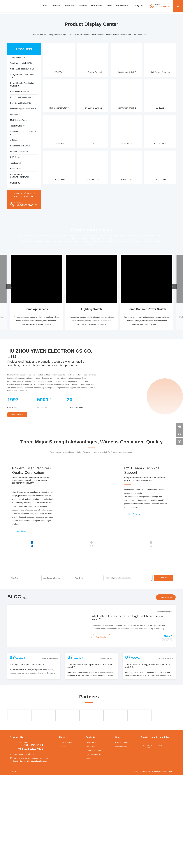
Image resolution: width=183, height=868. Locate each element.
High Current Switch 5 (126, 72)
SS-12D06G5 (126, 144)
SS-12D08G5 (160, 144)
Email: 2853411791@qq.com (24, 754)
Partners (62, 747)
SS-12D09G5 (59, 179)
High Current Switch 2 (93, 108)
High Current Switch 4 (160, 72)
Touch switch (91, 747)
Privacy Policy (167, 771)
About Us (64, 737)
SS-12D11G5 (126, 179)
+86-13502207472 (31, 749)
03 (151, 546)
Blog (25, 598)
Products (90, 737)
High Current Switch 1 (126, 108)
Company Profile (65, 742)
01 (32, 546)
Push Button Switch (93, 751)
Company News (122, 742)
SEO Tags (157, 771)
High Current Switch (94, 755)
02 (92, 546)
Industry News (121, 747)
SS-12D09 (59, 144)
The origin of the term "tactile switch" (27, 664)
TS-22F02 (93, 144)
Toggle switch (91, 742)
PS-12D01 (59, 72)
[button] (11, 287)
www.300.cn (147, 771)
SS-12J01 (160, 108)
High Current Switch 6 (93, 72)
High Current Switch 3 (59, 108)
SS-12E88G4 (160, 179)
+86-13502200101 (163, 7)
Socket (89, 759)
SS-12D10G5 (93, 179)
